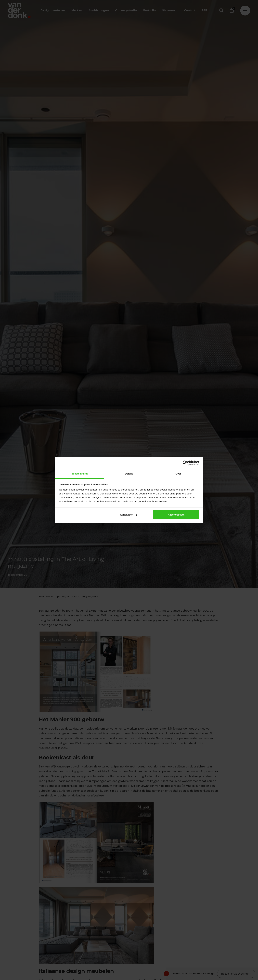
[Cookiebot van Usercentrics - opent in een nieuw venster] (185, 463)
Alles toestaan (176, 515)
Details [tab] (129, 474)
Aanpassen (129, 515)
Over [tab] (178, 474)
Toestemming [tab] (80, 474)
